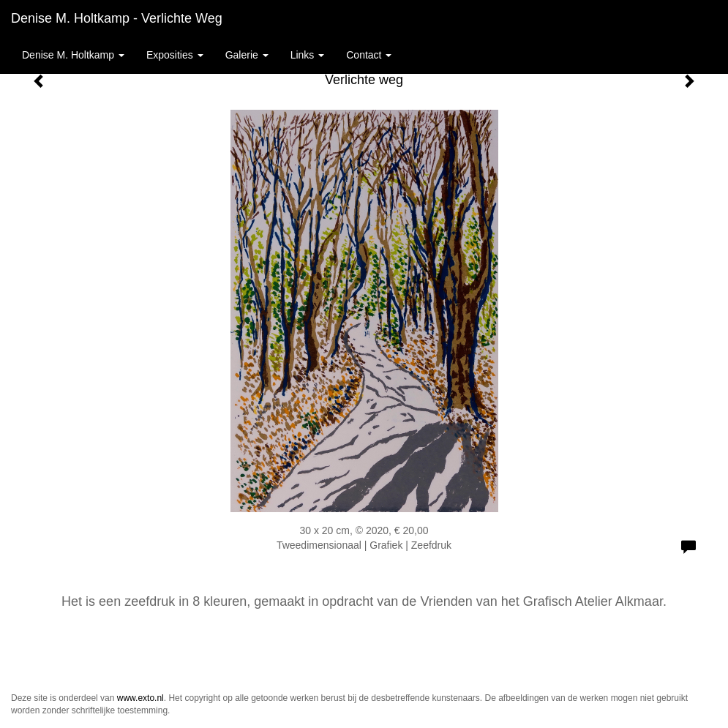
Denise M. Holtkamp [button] (73, 55)
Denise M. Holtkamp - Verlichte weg (117, 18)
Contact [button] (369, 55)
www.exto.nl (140, 698)
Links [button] (308, 55)
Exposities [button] (175, 55)
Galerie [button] (247, 55)
